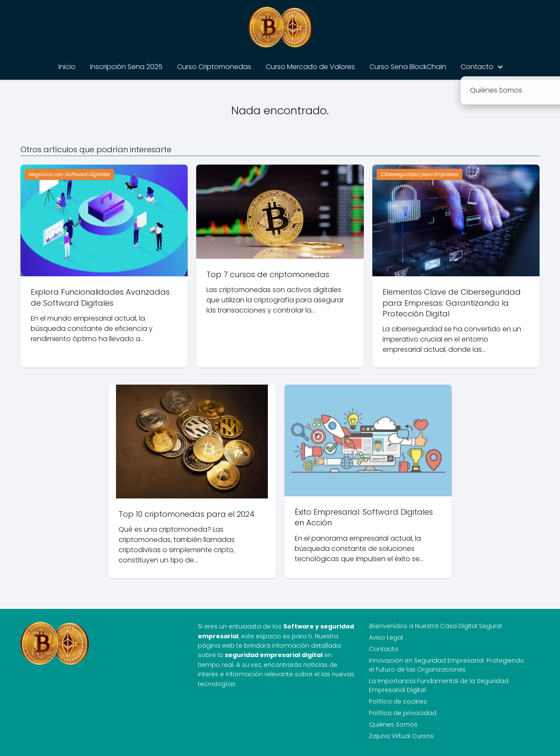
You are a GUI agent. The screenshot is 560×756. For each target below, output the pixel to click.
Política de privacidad (403, 713)
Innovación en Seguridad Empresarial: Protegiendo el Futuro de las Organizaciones (447, 665)
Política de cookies (398, 701)
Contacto (477, 67)
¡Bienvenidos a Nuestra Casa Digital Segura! (435, 626)
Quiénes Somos (393, 724)
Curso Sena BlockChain (408, 67)
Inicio (67, 67)
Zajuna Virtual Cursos (401, 736)
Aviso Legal (386, 637)
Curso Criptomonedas (214, 67)
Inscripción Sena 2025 (126, 67)
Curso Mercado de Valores (310, 67)
